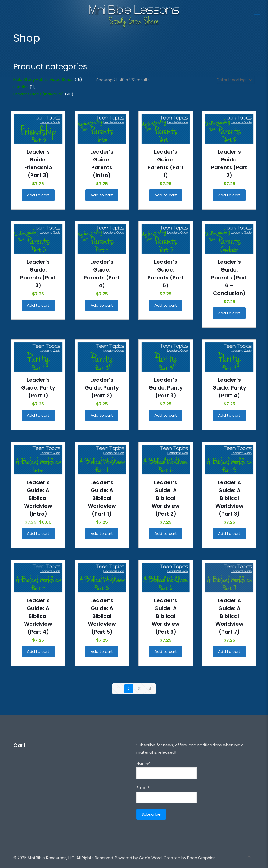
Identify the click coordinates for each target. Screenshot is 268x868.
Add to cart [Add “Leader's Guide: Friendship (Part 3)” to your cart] (38, 195)
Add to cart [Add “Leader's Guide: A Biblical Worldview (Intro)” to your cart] (38, 534)
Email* (166, 794)
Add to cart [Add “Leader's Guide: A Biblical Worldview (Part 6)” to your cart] (166, 652)
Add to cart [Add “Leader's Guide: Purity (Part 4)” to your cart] (229, 415)
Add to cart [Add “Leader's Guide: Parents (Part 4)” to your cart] (102, 305)
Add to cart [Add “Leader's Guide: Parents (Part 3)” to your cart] (38, 305)
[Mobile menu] (257, 16)
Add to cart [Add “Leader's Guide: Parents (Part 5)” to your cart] (166, 305)
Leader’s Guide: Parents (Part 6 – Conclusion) (229, 278)
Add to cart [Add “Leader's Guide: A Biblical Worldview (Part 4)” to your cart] (38, 652)
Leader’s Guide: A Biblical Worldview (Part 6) (166, 616)
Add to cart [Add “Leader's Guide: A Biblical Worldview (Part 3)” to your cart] (229, 534)
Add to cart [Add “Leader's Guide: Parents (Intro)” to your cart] (102, 195)
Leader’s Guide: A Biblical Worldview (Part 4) (38, 616)
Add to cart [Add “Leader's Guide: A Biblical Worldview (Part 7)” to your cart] (229, 652)
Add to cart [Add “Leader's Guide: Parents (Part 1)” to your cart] (166, 195)
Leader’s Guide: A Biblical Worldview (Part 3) (229, 498)
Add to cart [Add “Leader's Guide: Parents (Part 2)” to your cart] (229, 195)
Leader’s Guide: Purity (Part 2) (102, 388)
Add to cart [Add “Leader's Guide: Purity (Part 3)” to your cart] (166, 415)
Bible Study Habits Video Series (43, 79)
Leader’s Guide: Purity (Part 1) (38, 388)
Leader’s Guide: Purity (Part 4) (229, 388)
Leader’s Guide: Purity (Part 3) (166, 388)
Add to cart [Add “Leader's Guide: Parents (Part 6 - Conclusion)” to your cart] (229, 313)
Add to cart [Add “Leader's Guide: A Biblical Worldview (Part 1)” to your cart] (102, 534)
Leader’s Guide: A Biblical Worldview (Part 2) (166, 498)
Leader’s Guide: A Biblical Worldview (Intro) (38, 498)
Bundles (21, 87)
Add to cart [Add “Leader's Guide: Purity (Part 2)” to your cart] (102, 415)
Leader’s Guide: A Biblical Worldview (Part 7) (229, 616)
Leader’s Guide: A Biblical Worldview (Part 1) (102, 498)
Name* (166, 770)
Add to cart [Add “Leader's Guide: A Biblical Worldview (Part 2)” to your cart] (166, 534)
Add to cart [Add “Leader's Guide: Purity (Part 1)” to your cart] (38, 415)
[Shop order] (236, 80)
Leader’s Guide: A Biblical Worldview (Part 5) (102, 616)
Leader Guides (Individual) (39, 94)
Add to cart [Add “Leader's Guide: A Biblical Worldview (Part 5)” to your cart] (102, 652)
